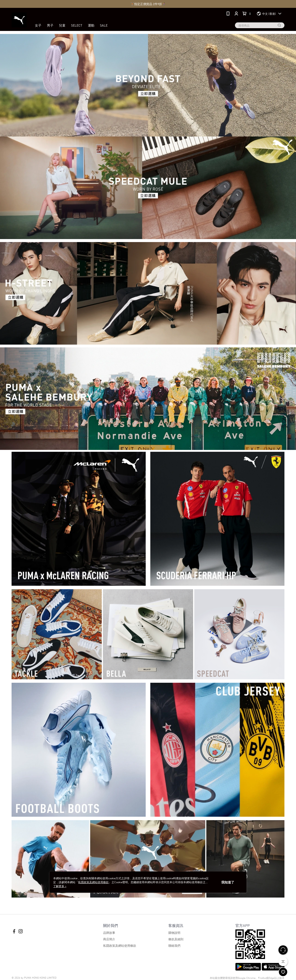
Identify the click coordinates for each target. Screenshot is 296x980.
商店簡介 (109, 939)
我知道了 (228, 882)
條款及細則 (176, 939)
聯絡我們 (174, 945)
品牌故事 (109, 933)
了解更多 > (60, 886)
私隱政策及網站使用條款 (120, 945)
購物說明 (174, 933)
